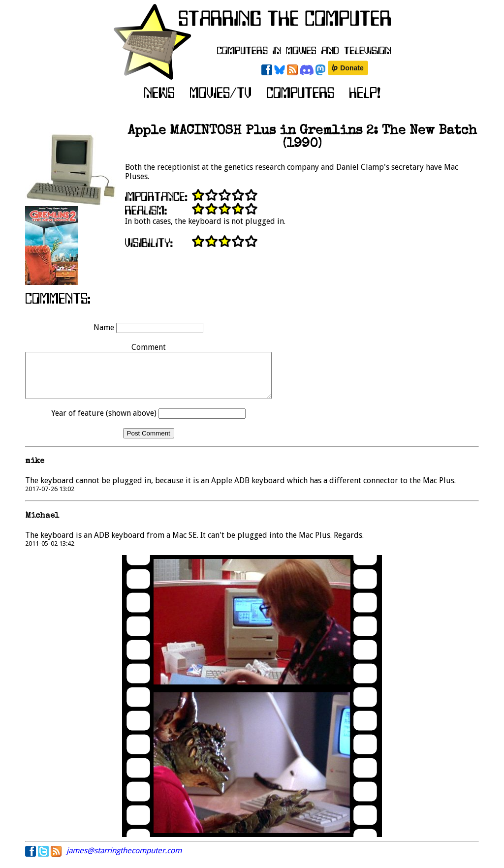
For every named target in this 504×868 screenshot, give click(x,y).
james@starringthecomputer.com (124, 859)
